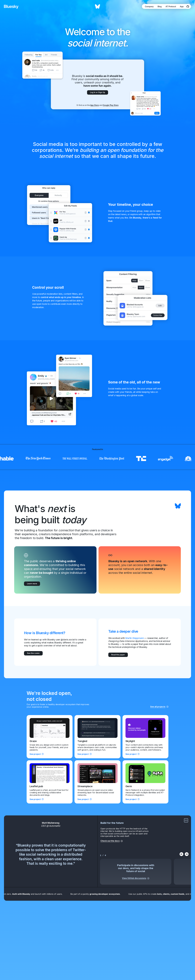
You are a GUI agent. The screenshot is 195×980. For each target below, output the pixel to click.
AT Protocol (171, 6)
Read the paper (118, 655)
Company (149, 6)
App (182, 6)
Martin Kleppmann (135, 638)
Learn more (32, 584)
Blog (160, 6)
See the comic (33, 653)
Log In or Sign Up (98, 92)
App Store (95, 105)
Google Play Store (111, 105)
